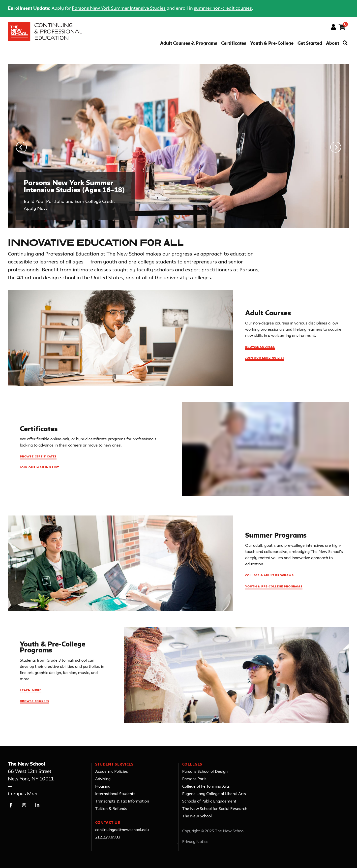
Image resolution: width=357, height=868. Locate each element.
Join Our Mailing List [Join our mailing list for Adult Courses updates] (265, 358)
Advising (103, 779)
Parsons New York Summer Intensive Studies (119, 8)
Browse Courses (260, 347)
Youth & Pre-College (272, 44)
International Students (115, 794)
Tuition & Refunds (111, 809)
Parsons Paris (194, 779)
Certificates (234, 44)
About (333, 44)
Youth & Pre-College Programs (274, 587)
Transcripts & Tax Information (122, 802)
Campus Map (23, 794)
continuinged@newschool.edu (122, 830)
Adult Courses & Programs (189, 44)
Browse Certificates (38, 457)
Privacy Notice (195, 842)
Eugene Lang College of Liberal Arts (214, 794)
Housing (103, 787)
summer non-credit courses (223, 8)
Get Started (310, 44)
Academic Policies (112, 772)
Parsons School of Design (205, 772)
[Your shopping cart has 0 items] (342, 28)
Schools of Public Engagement (209, 802)
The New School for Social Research (215, 809)
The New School (197, 816)
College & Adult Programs (269, 576)
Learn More (31, 690)
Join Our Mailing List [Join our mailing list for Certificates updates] (39, 468)
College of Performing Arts (206, 787)
